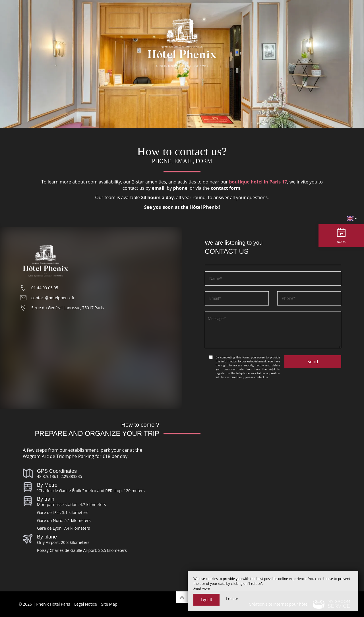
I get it (206, 600)
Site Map (109, 604)
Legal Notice (86, 604)
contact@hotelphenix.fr (53, 298)
